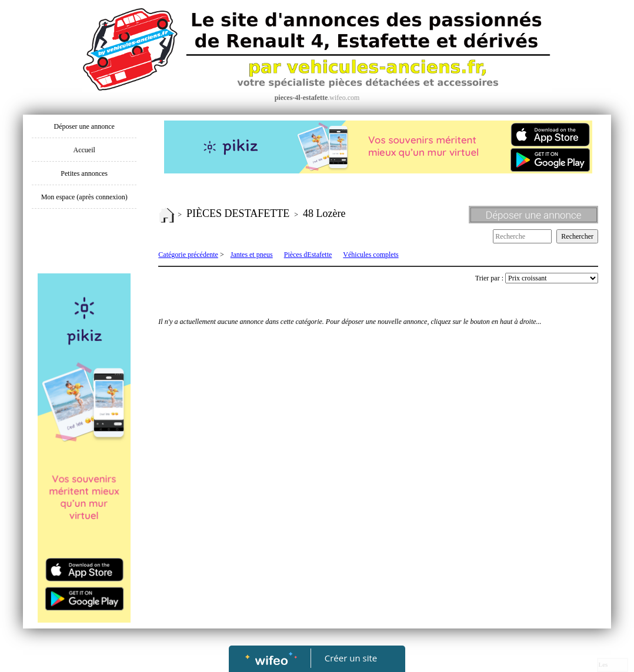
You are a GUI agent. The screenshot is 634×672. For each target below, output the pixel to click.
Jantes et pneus (252, 255)
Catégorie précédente (188, 255)
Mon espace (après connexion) (84, 197)
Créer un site (351, 658)
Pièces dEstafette (308, 255)
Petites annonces (84, 173)
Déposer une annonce (84, 126)
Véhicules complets (371, 255)
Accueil (84, 150)
